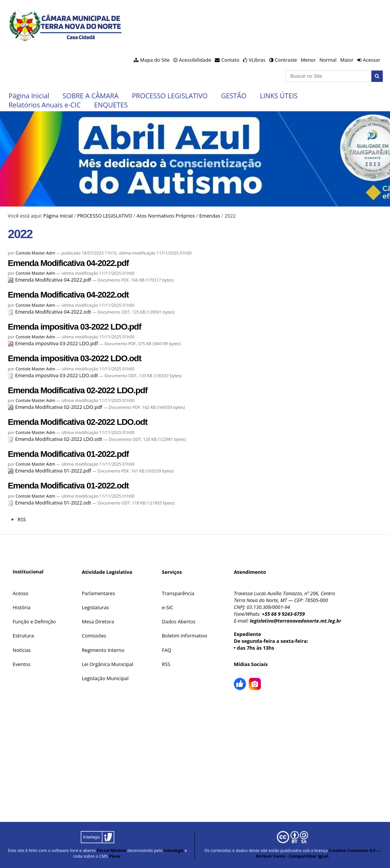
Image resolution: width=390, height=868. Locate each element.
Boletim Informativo (185, 636)
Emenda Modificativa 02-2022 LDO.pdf (77, 390)
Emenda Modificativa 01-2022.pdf (68, 454)
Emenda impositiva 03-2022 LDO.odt (74, 358)
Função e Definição (34, 621)
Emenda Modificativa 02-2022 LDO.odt (77, 422)
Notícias (22, 650)
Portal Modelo (111, 850)
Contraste (286, 60)
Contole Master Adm (35, 253)
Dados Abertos (179, 621)
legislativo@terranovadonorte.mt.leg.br (296, 621)
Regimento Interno (103, 650)
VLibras (257, 60)
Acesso (20, 593)
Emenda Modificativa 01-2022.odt (68, 486)
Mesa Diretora (98, 621)
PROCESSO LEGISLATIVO (170, 96)
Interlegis (174, 850)
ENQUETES (111, 105)
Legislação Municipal (105, 678)
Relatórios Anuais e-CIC (44, 105)
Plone (115, 856)
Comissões (94, 636)
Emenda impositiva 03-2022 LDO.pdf (74, 327)
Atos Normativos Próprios (165, 216)
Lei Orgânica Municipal (108, 664)
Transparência (178, 593)
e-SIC (168, 607)
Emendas (210, 216)
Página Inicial (29, 96)
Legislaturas (95, 607)
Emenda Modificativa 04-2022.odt (68, 295)
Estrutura (23, 636)
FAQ (167, 650)
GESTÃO (234, 96)
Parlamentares (98, 593)
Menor (308, 60)
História (22, 607)
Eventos (22, 664)
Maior (347, 60)
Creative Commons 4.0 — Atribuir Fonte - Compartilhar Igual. (318, 853)
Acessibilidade (195, 60)
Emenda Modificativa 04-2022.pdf (68, 263)
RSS (22, 519)
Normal (328, 60)
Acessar (371, 60)
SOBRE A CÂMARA (90, 96)
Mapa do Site (155, 60)
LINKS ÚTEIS (279, 96)
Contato (230, 60)
